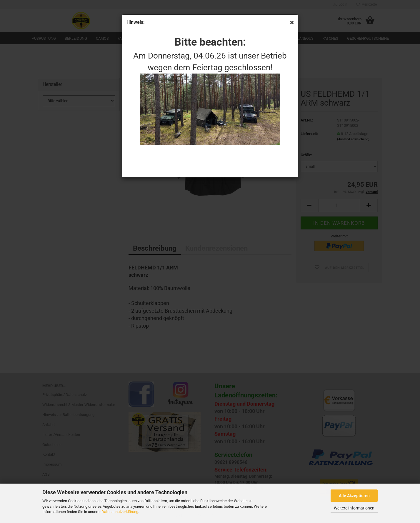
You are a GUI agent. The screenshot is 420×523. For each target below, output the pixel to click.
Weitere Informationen (354, 508)
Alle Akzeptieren (354, 496)
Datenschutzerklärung (120, 512)
